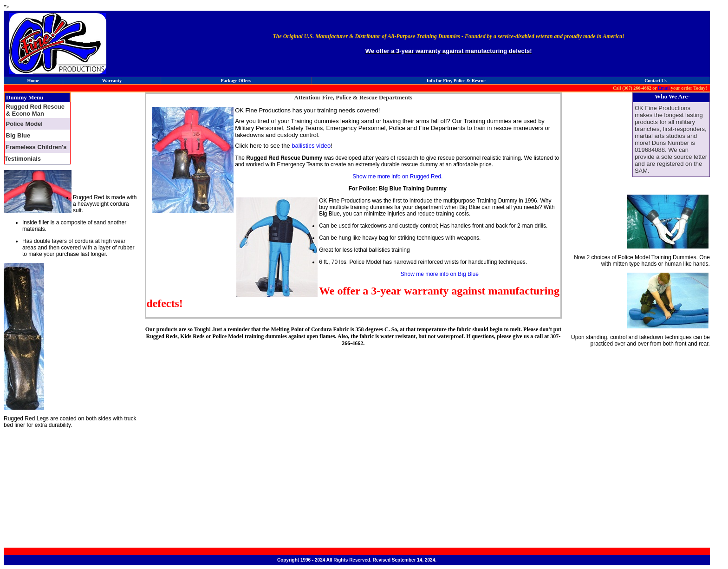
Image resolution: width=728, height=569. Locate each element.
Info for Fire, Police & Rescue (456, 81)
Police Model (24, 124)
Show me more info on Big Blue (440, 274)
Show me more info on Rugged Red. (397, 177)
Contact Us (656, 81)
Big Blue (18, 135)
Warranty (112, 81)
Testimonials (23, 159)
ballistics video (310, 146)
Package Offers (236, 81)
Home (33, 81)
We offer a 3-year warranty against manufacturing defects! (449, 51)
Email (664, 88)
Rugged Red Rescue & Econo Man (35, 110)
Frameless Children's (36, 147)
